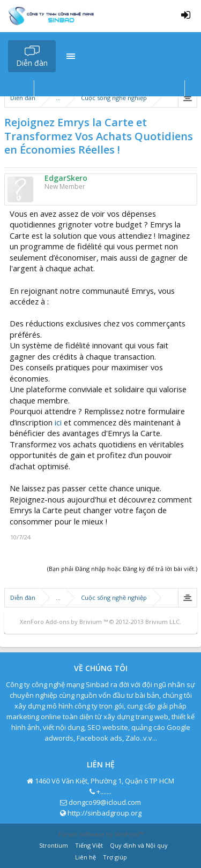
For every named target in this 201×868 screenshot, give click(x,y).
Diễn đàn (32, 63)
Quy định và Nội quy (139, 845)
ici (58, 422)
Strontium (54, 845)
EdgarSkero (66, 178)
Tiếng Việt (89, 845)
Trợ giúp (115, 857)
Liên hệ (85, 857)
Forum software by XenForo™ (101, 834)
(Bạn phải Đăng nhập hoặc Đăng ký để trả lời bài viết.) (122, 569)
